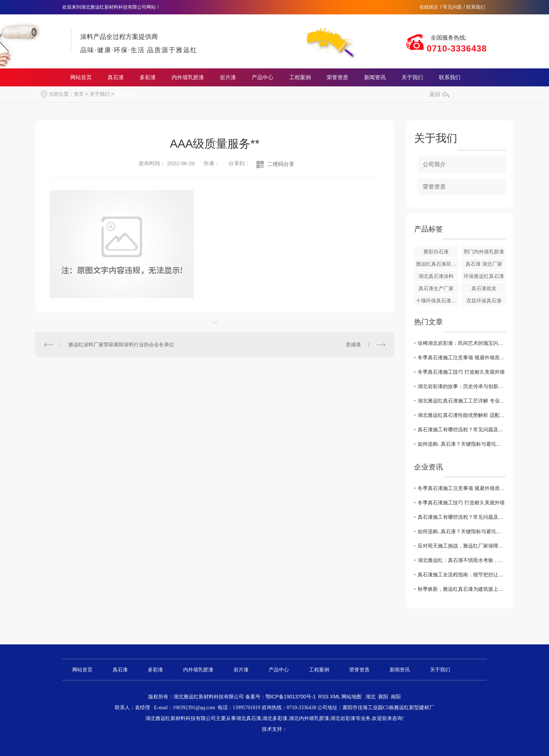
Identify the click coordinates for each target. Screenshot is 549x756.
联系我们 (476, 7)
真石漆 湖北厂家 (484, 264)
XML (336, 697)
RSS (324, 697)
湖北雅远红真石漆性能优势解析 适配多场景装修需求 (462, 415)
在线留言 (429, 7)
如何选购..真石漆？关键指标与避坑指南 (462, 444)
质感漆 (353, 345)
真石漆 (116, 77)
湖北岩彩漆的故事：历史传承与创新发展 (462, 386)
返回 (439, 94)
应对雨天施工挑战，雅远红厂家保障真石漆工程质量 (462, 546)
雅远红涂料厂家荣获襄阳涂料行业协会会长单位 (121, 345)
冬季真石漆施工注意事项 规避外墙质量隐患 (462, 357)
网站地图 (351, 697)
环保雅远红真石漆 (484, 276)
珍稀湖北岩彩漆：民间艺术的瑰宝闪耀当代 (462, 343)
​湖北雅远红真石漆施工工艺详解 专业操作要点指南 (462, 401)
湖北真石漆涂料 (436, 276)
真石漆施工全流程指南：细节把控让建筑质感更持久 (462, 575)
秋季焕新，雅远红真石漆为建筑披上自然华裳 (462, 589)
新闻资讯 (375, 77)
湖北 (371, 697)
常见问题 (452, 7)
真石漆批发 (484, 288)
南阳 (396, 697)
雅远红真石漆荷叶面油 (437, 264)
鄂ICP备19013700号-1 (291, 697)
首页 (79, 94)
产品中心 (263, 77)
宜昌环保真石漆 (484, 301)
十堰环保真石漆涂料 (437, 301)
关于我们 (412, 77)
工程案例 (300, 77)
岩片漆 (228, 77)
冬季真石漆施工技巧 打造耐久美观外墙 (461, 372)
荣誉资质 (337, 77)
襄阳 (383, 697)
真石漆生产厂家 (436, 288)
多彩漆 (148, 77)
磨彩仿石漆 (436, 252)
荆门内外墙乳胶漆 (484, 252)
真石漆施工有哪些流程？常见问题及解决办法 (462, 429)
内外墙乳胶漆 (188, 77)
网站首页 (81, 77)
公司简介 (434, 164)
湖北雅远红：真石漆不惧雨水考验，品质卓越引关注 (462, 560)
